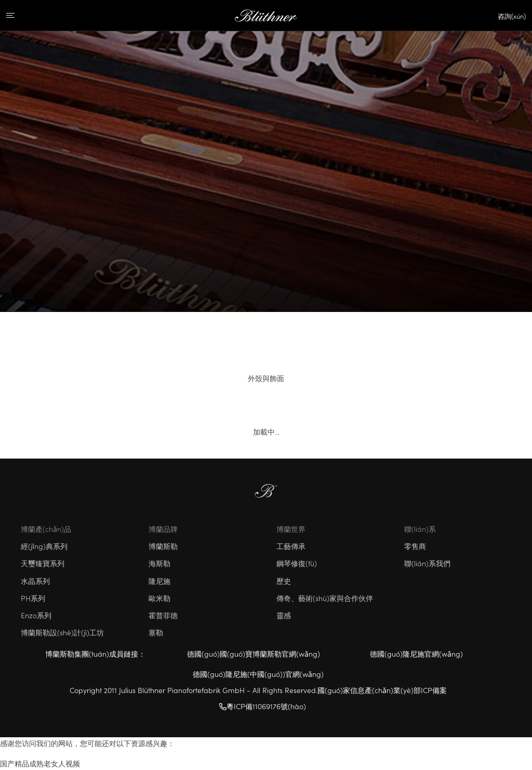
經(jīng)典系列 (44, 546)
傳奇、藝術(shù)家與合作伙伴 (325, 598)
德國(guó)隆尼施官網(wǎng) (416, 654)
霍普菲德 (163, 615)
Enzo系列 (36, 615)
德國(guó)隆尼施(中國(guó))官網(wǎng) (258, 674)
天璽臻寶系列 (43, 563)
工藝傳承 (291, 546)
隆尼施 (159, 581)
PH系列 (33, 598)
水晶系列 (35, 581)
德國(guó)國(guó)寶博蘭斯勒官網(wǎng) (254, 654)
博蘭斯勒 (163, 546)
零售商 (415, 546)
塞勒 (156, 632)
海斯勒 (159, 563)
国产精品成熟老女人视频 (40, 763)
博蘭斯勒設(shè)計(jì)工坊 (62, 632)
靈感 (284, 615)
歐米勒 (159, 598)
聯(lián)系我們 (427, 563)
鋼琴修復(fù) (297, 563)
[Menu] (19, 16)
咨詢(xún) (512, 16)
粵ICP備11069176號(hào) (263, 706)
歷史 (284, 581)
